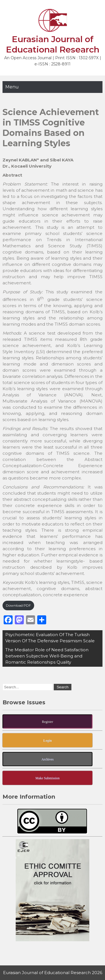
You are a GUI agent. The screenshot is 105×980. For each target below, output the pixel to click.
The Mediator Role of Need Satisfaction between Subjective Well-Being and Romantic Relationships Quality (47, 656)
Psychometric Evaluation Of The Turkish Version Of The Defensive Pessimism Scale (50, 638)
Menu (12, 87)
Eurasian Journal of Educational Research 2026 (53, 973)
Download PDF (18, 605)
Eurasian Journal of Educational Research (53, 44)
